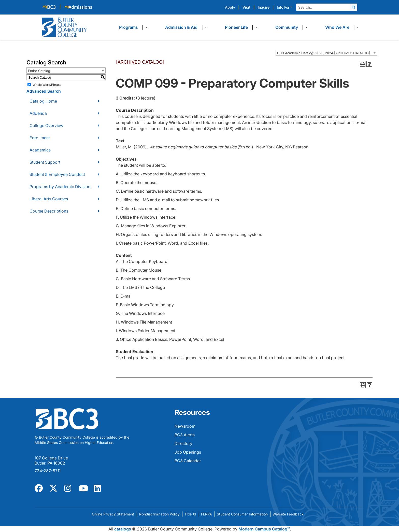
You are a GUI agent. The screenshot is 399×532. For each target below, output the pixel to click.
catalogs (123, 529)
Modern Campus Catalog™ (264, 529)
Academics (40, 150)
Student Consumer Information (242, 514)
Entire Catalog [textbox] (39, 71)
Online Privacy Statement (113, 514)
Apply (230, 7)
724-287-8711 (48, 471)
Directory (183, 443)
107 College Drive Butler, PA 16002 (51, 460)
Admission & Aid (181, 27)
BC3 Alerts (185, 435)
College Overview (46, 125)
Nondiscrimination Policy (159, 514)
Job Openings (188, 452)
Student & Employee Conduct (57, 174)
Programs (129, 27)
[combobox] (326, 53)
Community (287, 27)
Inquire (264, 7)
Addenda (38, 113)
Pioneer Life (236, 27)
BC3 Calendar (188, 461)
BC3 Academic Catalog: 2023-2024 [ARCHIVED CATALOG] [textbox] (324, 53)
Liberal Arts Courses (49, 199)
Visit (246, 7)
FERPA (206, 514)
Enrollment (40, 138)
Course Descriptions (49, 211)
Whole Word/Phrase (47, 85)
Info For (283, 7)
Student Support (45, 162)
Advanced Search (44, 91)
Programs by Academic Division (60, 187)
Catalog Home (43, 101)
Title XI (190, 514)
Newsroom (185, 426)
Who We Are (337, 27)
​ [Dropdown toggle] (145, 27)
